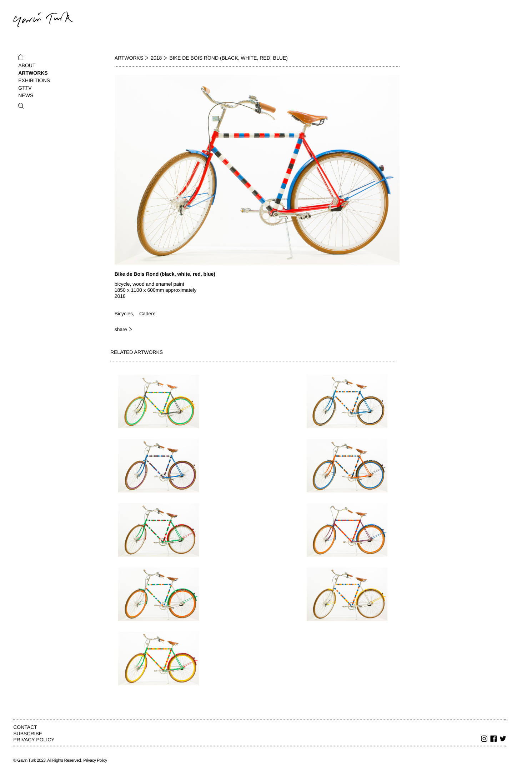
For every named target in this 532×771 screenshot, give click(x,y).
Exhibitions (34, 80)
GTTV (25, 88)
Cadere (147, 314)
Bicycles (124, 314)
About (27, 65)
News (26, 95)
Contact (25, 727)
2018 (156, 58)
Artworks (33, 73)
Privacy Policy (34, 740)
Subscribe (28, 734)
